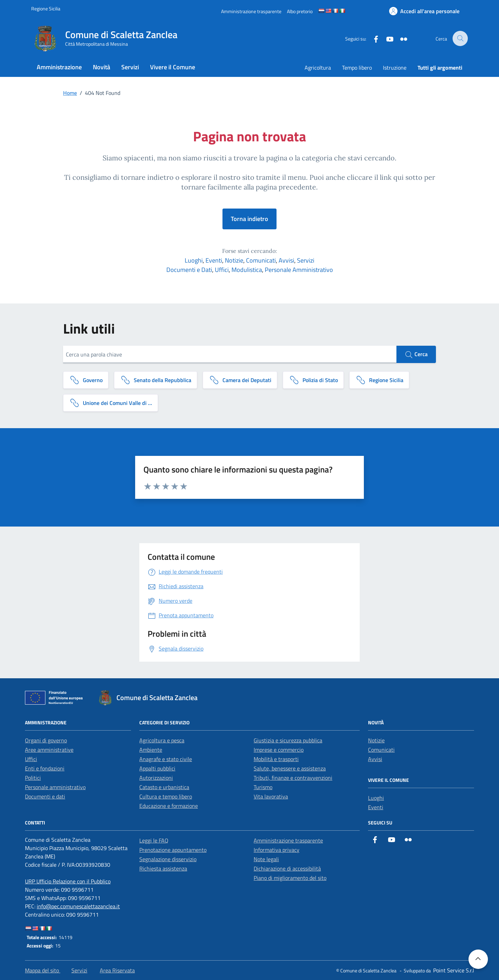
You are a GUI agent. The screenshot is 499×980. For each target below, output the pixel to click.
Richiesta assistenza (163, 868)
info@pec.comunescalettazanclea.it (78, 906)
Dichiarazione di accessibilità (287, 868)
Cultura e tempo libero (166, 796)
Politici (33, 778)
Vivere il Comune (173, 67)
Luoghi (194, 260)
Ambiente (151, 750)
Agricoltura (318, 68)
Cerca (416, 354)
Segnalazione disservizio (168, 859)
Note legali (266, 859)
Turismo (263, 787)
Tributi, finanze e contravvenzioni (293, 778)
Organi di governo (46, 740)
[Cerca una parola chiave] (230, 354)
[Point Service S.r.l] (453, 970)
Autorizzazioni (156, 778)
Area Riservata (117, 970)
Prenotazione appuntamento (173, 850)
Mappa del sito (43, 970)
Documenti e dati (45, 796)
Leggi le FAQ (154, 840)
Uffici (222, 270)
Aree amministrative (49, 750)
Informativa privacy (277, 850)
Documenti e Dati (189, 270)
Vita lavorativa (271, 796)
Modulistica (247, 270)
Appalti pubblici (157, 768)
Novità (102, 67)
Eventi (214, 260)
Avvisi (286, 260)
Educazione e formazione (169, 806)
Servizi (130, 67)
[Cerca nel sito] (460, 39)
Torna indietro (249, 219)
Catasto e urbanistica (164, 787)
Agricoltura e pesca (162, 740)
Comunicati (261, 260)
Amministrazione (59, 67)
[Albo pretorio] (300, 11)
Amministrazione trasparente (288, 840)
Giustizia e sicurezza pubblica (288, 740)
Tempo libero (357, 68)
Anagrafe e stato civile (166, 759)
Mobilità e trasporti (276, 759)
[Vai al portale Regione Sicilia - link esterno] (46, 8)
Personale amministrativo (55, 787)
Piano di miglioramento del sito (290, 878)
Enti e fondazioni (45, 768)
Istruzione (395, 68)
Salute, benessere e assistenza (290, 768)
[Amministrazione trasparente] (251, 11)
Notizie (234, 260)
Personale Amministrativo (299, 270)
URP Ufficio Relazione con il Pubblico (68, 881)
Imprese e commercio (279, 750)
